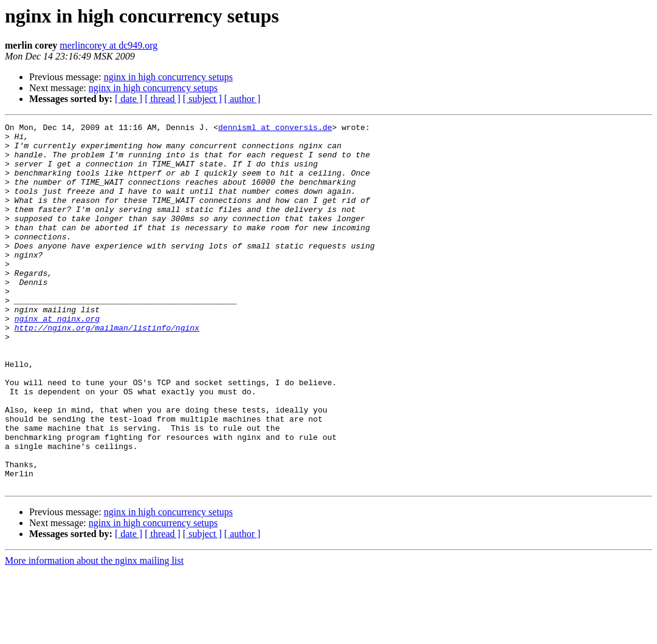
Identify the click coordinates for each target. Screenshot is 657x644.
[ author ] (243, 99)
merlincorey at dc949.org (108, 45)
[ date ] (129, 99)
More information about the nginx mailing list (94, 633)
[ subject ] (202, 99)
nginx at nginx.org (57, 358)
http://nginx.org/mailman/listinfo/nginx (107, 369)
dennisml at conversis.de (275, 129)
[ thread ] (163, 99)
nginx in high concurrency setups (168, 77)
